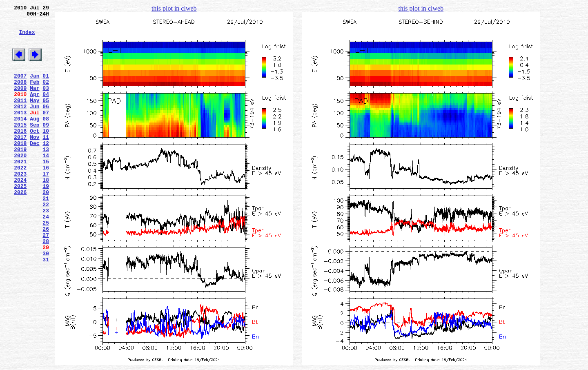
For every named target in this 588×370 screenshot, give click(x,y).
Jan (35, 88)
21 (46, 235)
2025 (20, 220)
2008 (20, 95)
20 (46, 227)
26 (46, 272)
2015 (20, 147)
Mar (35, 103)
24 (46, 257)
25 (46, 264)
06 (46, 125)
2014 (20, 139)
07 (46, 132)
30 (46, 301)
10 (46, 154)
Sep (35, 147)
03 (46, 103)
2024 (20, 213)
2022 (20, 198)
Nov (35, 161)
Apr (35, 110)
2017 (20, 161)
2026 (20, 227)
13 (46, 176)
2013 (20, 132)
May (35, 117)
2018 (20, 169)
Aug (35, 139)
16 (46, 198)
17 (46, 205)
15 (46, 191)
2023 (20, 205)
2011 (20, 117)
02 (46, 95)
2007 (20, 88)
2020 (20, 183)
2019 (20, 176)
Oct (35, 154)
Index (27, 38)
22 (46, 242)
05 (46, 117)
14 (46, 183)
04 (46, 110)
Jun (35, 125)
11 (46, 161)
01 (46, 88)
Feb (35, 95)
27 (46, 279)
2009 (20, 103)
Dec (35, 169)
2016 (20, 154)
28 (46, 286)
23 (46, 250)
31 (46, 308)
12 (46, 169)
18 (46, 213)
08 (46, 139)
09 (46, 147)
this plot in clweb (174, 8)
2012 (20, 125)
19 (46, 220)
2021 (20, 191)
